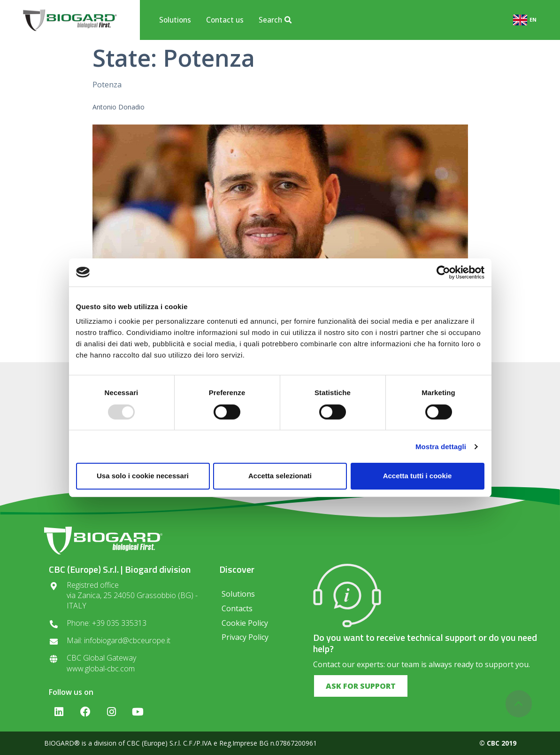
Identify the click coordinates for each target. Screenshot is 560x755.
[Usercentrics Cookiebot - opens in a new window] (443, 272)
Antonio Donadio (119, 107)
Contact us (225, 20)
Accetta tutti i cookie (418, 476)
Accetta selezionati (280, 476)
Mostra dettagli (441, 447)
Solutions (175, 20)
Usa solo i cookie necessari (143, 476)
